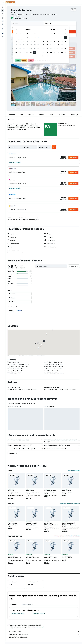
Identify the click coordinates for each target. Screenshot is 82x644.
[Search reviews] (52, 266)
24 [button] (35, 49)
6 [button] (20, 41)
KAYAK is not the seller (44, 632)
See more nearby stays (74, 470)
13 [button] (20, 45)
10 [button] (35, 41)
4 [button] (39, 37)
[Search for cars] (3, 14)
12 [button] (16, 45)
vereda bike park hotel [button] (50, 491)
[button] (3, 2)
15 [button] (27, 45)
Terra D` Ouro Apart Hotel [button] (69, 523)
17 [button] (35, 45)
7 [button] (24, 41)
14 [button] (24, 45)
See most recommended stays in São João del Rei (67, 536)
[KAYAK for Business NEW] (3, 24)
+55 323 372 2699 (16, 16)
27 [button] (20, 52)
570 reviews (24, 18)
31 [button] (35, 52)
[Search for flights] (3, 7)
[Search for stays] (3, 10)
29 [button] (27, 52)
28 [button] (24, 52)
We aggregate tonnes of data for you (44, 634)
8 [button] (27, 41)
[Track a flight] (3, 21)
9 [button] (31, 41)
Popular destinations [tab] (27, 604)
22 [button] (27, 49)
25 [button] (38, 49)
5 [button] (16, 41)
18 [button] (39, 45)
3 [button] (35, 37)
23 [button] (31, 49)
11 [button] (38, 41)
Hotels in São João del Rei (39, 614)
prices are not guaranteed (38, 627)
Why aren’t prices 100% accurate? (44, 637)
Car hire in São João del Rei (17, 614)
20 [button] (20, 49)
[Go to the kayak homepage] (10, 2)
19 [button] (16, 49)
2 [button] (31, 37)
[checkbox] (15, 312)
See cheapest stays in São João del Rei (70, 503)
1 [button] (27, 37)
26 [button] (16, 52)
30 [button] (31, 52)
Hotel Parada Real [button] (67, 491)
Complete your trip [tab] (15, 604)
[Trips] (3, 29)
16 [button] (31, 45)
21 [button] (24, 49)
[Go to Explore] (3, 18)
